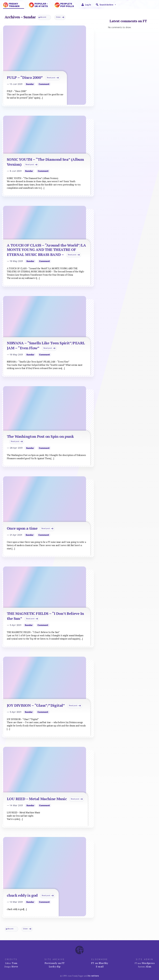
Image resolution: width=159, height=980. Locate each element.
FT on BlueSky (100, 963)
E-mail (100, 966)
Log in (88, 5)
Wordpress (148, 963)
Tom (15, 963)
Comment (44, 84)
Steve (15, 966)
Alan (148, 966)
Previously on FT (55, 963)
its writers (93, 976)
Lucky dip (55, 966)
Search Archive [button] (108, 5)
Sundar (30, 84)
